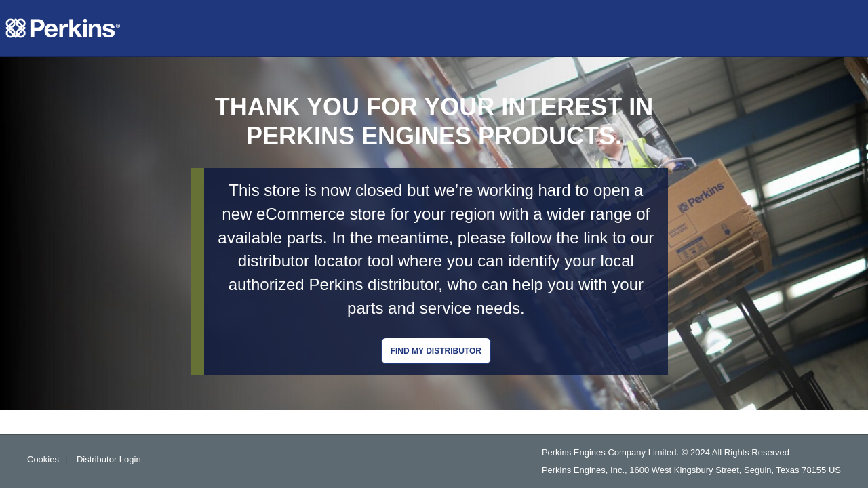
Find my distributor (436, 351)
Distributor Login (109, 459)
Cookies (43, 459)
